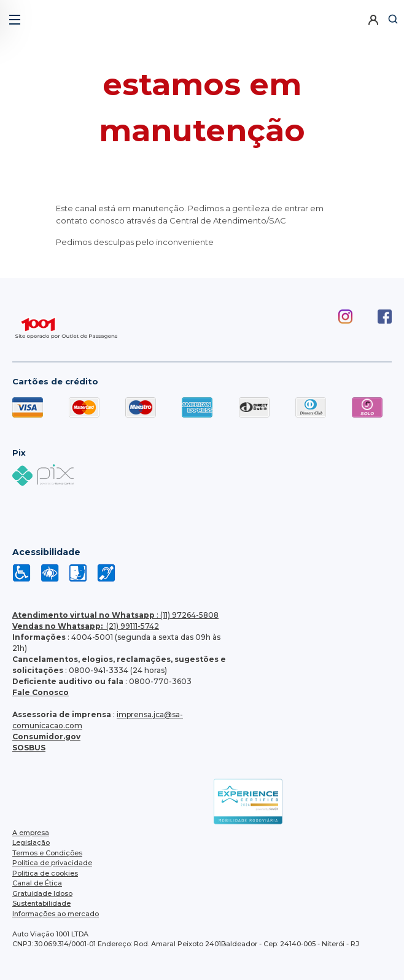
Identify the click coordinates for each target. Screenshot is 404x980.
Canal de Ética (37, 883)
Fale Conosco (41, 692)
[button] (14, 15)
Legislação (31, 842)
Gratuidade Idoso (42, 893)
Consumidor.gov (46, 737)
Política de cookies (45, 873)
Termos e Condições (47, 853)
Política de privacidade (52, 863)
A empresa (31, 833)
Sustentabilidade (41, 903)
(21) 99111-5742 (86, 626)
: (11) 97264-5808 (115, 615)
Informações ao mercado (56, 914)
